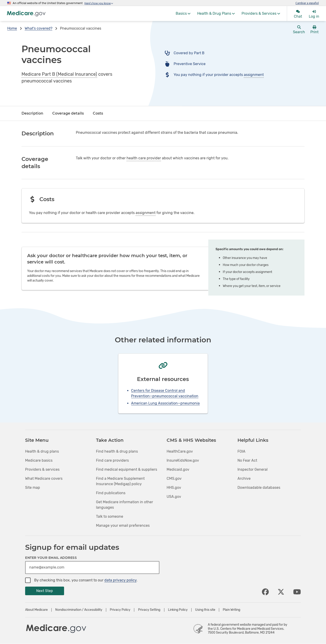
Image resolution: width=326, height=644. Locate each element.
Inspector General (253, 469)
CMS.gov (174, 478)
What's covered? (38, 28)
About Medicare (36, 610)
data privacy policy (120, 580)
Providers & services (42, 469)
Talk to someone (110, 516)
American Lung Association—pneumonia (165, 403)
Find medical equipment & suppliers (127, 469)
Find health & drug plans (117, 451)
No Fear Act (247, 460)
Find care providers (112, 460)
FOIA (241, 451)
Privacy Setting (149, 610)
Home (12, 28)
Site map (33, 488)
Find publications (111, 493)
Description (32, 113)
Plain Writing (231, 610)
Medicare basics (39, 460)
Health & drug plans (42, 451)
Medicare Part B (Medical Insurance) (59, 74)
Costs (98, 113)
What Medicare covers (44, 478)
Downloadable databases (259, 488)
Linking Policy (178, 610)
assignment (254, 75)
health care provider (144, 158)
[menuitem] (183, 14)
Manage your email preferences (123, 525)
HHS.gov (174, 488)
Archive (244, 478)
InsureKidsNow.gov (183, 460)
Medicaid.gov (178, 469)
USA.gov (174, 497)
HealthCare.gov (180, 451)
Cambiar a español (307, 3)
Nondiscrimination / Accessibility (79, 610)
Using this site (205, 610)
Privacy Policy (120, 610)
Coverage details (68, 113)
